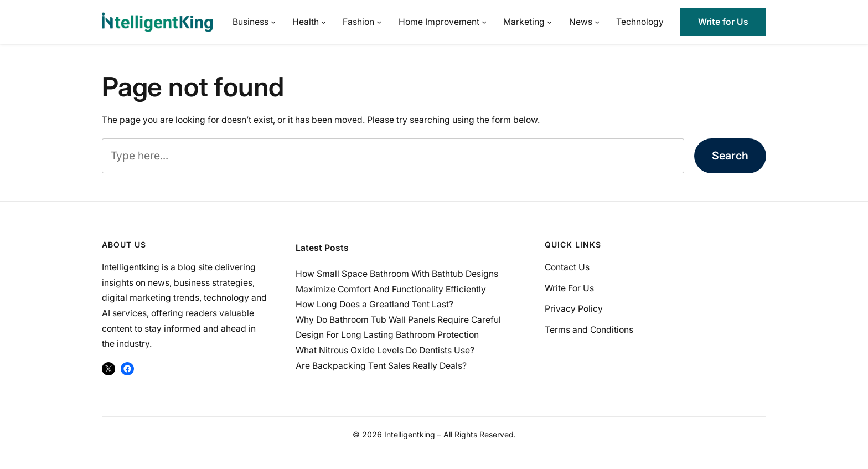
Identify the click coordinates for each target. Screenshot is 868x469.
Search (730, 156)
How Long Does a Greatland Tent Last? (374, 304)
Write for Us (723, 22)
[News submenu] (597, 22)
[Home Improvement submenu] (484, 22)
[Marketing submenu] (549, 22)
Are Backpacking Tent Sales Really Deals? (381, 366)
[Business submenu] (273, 22)
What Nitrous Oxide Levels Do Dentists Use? (385, 350)
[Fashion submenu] (379, 22)
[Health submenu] (324, 22)
